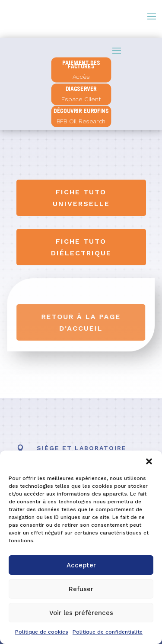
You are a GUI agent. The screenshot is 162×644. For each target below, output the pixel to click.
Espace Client (81, 99)
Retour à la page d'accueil (81, 322)
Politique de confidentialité (108, 632)
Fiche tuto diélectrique (81, 247)
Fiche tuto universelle (81, 198)
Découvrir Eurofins (81, 111)
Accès (81, 77)
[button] (149, 461)
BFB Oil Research (81, 121)
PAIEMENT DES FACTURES (81, 64)
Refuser (81, 589)
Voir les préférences (81, 613)
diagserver (81, 89)
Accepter (81, 565)
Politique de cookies (42, 632)
